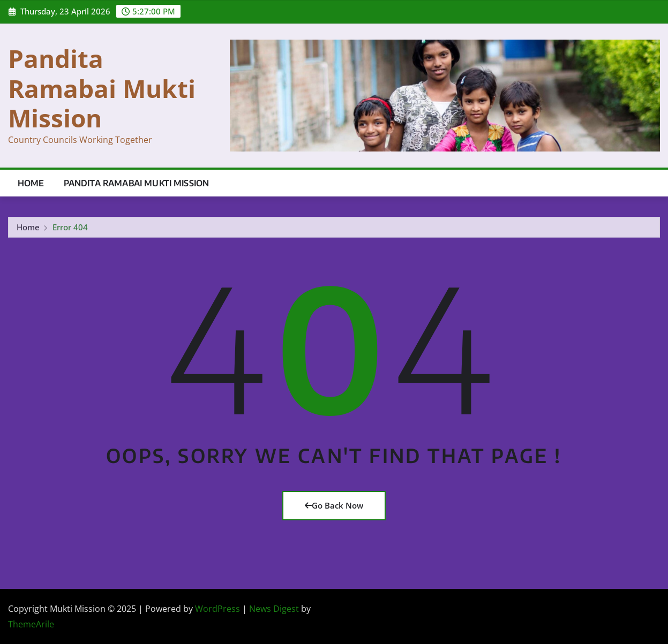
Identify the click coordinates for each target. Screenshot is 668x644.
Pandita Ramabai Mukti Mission (102, 88)
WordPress (217, 609)
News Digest (274, 609)
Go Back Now (334, 505)
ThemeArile (31, 624)
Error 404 (70, 229)
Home (31, 183)
